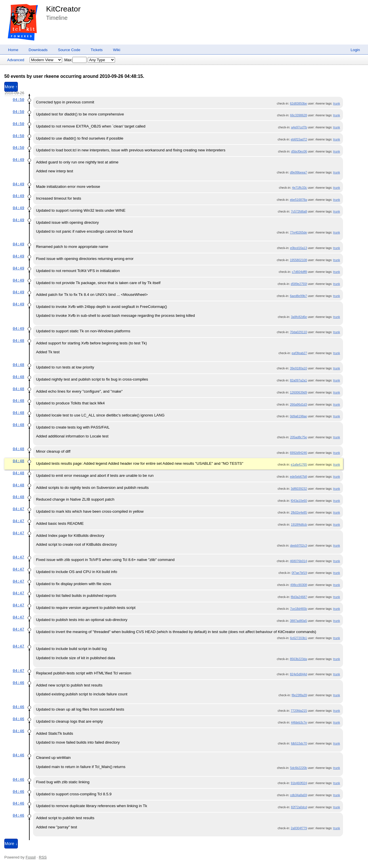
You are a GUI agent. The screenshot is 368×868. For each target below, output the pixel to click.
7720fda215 (299, 711)
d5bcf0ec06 (299, 151)
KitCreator (63, 9)
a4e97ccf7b (299, 127)
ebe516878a (298, 200)
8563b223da (298, 659)
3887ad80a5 (298, 621)
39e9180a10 (298, 368)
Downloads (38, 50)
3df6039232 (299, 489)
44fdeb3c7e (299, 722)
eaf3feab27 (299, 353)
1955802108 (298, 260)
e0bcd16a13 (299, 248)
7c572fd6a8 (299, 211)
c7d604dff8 (299, 272)
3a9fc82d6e (299, 317)
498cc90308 (299, 585)
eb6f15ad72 (299, 139)
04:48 (18, 341)
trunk (337, 103)
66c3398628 (299, 115)
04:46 (18, 683)
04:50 (18, 100)
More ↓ (11, 844)
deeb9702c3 (299, 545)
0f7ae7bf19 (299, 573)
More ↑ (11, 87)
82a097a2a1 (298, 380)
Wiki (117, 50)
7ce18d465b (299, 609)
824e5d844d (298, 674)
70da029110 (298, 332)
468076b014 (298, 561)
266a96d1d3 (298, 404)
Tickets (97, 50)
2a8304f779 (299, 828)
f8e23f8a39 (299, 695)
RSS (43, 857)
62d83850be (298, 103)
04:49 (18, 160)
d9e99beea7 (298, 172)
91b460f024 (299, 783)
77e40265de (298, 232)
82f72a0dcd (299, 807)
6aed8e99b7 (298, 296)
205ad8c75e (299, 437)
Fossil (31, 857)
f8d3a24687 (299, 597)
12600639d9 (298, 392)
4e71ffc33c (300, 188)
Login (355, 50)
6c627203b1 (299, 638)
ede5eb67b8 (298, 477)
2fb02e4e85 (299, 512)
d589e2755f (299, 284)
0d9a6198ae (298, 416)
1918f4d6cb (299, 524)
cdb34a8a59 (299, 795)
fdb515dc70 (299, 743)
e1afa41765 (299, 464)
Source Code (69, 50)
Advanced (16, 60)
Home (13, 50)
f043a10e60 (299, 501)
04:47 (18, 509)
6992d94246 (298, 453)
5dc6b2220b (299, 768)
